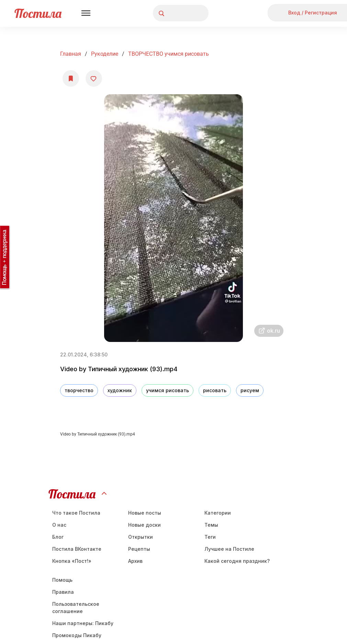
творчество (79, 390)
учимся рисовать (167, 390)
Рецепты (139, 549)
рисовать (215, 390)
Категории (218, 513)
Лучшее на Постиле (229, 549)
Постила (38, 13)
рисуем (250, 390)
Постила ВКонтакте (77, 549)
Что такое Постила (76, 513)
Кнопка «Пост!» (72, 561)
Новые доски (144, 525)
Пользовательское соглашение (76, 608)
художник (120, 390)
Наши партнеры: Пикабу (83, 623)
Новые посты (145, 513)
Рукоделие (105, 54)
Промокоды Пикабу (77, 635)
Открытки (141, 537)
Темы (211, 525)
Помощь (62, 580)
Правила (63, 592)
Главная (71, 54)
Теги (210, 537)
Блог (58, 537)
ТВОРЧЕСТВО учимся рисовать (169, 54)
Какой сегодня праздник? (237, 561)
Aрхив (135, 561)
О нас (59, 525)
